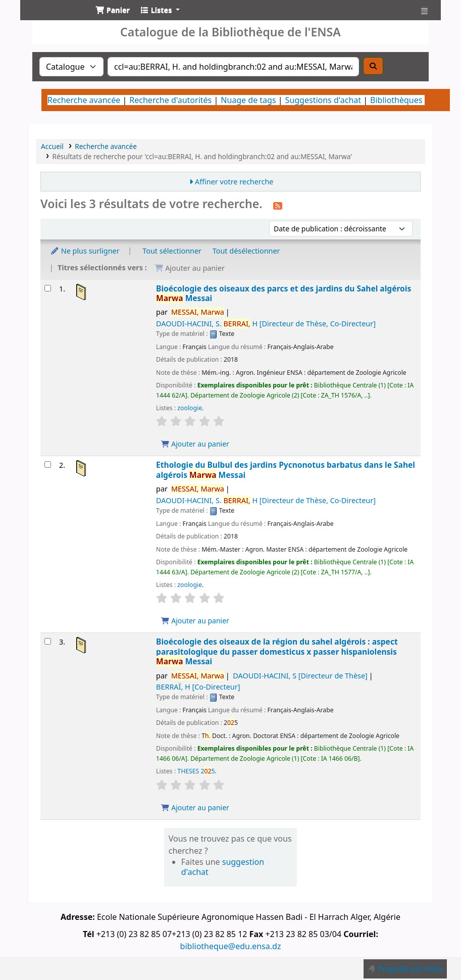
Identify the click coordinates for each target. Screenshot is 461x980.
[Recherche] (373, 66)
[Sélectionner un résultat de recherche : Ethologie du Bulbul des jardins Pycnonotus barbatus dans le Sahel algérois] (48, 464)
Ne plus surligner (85, 251)
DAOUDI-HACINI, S (300, 676)
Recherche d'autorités (170, 100)
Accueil (52, 146)
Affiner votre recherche (234, 182)
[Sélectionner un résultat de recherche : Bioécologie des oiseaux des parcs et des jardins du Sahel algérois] (48, 288)
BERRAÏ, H (198, 687)
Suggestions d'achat (323, 100)
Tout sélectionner (172, 251)
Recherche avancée (84, 100)
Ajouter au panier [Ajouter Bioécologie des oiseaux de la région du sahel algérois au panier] (195, 807)
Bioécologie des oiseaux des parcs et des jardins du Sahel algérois (284, 294)
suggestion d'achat (223, 867)
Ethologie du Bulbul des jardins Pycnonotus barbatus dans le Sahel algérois (286, 470)
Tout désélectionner (246, 251)
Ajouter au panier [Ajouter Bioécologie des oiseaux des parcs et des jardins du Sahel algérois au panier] (195, 444)
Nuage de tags (248, 100)
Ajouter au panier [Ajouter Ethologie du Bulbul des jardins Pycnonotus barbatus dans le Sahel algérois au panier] (195, 621)
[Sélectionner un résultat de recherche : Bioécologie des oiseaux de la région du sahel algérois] (48, 641)
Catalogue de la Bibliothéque (54, 19)
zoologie (190, 408)
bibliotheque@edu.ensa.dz (231, 946)
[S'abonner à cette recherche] (278, 205)
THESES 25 (196, 771)
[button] (113, 10)
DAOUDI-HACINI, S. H (266, 324)
